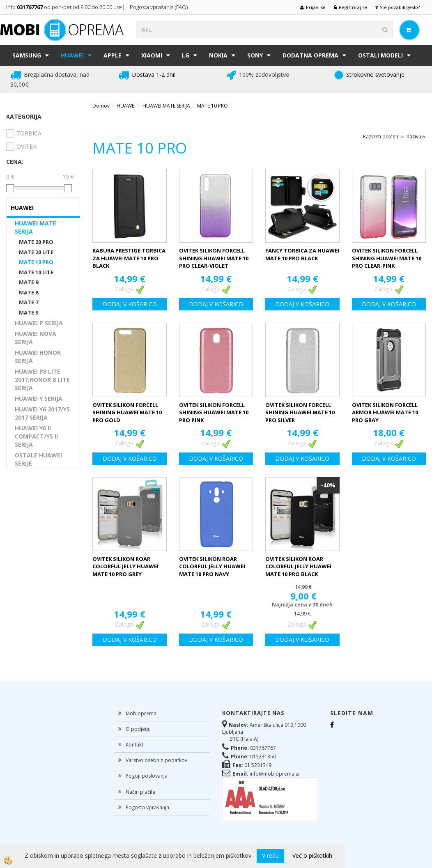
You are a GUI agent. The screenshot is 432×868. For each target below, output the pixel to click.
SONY (255, 55)
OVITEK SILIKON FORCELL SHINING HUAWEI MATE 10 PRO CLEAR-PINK (387, 258)
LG (186, 55)
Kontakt (134, 745)
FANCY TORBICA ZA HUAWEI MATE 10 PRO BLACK (302, 254)
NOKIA (218, 55)
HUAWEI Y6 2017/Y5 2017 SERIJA (42, 413)
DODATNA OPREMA (310, 55)
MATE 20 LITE (36, 252)
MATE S (29, 312)
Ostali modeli (380, 55)
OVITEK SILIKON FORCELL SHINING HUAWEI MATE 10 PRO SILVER (300, 412)
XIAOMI (152, 55)
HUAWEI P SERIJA (39, 323)
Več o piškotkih (312, 855)
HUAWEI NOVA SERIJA (36, 338)
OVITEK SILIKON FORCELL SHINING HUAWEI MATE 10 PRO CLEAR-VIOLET (214, 258)
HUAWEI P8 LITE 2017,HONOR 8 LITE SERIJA (42, 380)
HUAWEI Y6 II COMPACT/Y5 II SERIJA (36, 436)
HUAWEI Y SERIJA (39, 398)
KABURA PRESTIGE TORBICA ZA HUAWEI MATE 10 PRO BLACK (129, 258)
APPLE (113, 55)
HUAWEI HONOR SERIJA (38, 357)
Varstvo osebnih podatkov (156, 760)
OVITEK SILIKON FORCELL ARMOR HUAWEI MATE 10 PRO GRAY (385, 412)
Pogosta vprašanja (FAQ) (159, 7)
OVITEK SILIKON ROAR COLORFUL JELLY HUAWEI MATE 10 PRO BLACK (298, 566)
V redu (270, 855)
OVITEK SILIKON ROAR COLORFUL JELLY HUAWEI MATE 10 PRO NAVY (212, 566)
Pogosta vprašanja (147, 807)
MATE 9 (29, 282)
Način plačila (140, 792)
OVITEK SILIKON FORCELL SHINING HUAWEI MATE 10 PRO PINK (214, 412)
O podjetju (138, 729)
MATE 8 (29, 292)
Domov (101, 106)
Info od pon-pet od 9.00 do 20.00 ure (64, 7)
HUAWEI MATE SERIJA (36, 227)
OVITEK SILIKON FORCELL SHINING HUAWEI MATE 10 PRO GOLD (127, 412)
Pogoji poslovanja (147, 776)
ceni (397, 137)
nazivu (416, 137)
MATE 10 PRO (36, 262)
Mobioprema (141, 713)
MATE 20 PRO (36, 242)
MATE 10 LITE (36, 272)
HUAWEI (72, 55)
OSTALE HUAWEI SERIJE (38, 459)
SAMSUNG (27, 55)
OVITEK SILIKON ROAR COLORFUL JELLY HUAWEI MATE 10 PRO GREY (125, 566)
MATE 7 (29, 302)
